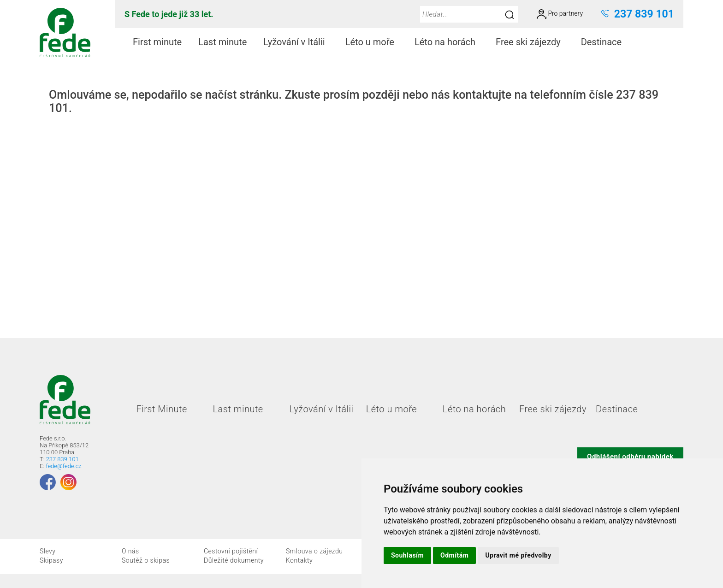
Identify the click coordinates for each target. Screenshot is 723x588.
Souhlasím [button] (407, 555)
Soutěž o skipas (146, 560)
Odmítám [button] (454, 555)
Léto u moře (373, 42)
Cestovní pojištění (231, 551)
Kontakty (299, 560)
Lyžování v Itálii (298, 42)
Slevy (47, 551)
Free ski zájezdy (532, 42)
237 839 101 (62, 459)
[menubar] (379, 42)
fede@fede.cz (63, 466)
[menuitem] (157, 42)
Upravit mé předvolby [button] (518, 555)
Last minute (222, 42)
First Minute (161, 409)
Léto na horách (449, 42)
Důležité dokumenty (234, 560)
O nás (130, 551)
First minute (157, 42)
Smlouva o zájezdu (314, 551)
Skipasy (51, 560)
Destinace (605, 42)
